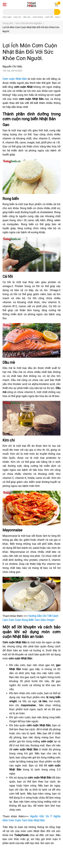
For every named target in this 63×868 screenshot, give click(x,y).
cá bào (43, 701)
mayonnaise (28, 705)
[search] (57, 12)
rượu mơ (17, 17)
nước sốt (49, 17)
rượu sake (7, 17)
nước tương (38, 17)
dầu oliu (27, 17)
